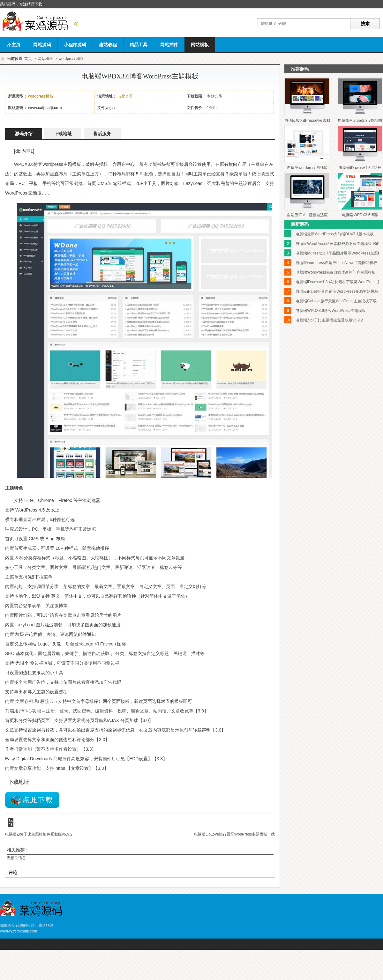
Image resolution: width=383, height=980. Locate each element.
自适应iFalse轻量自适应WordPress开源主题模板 (337, 291)
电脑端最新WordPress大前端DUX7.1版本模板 (335, 234)
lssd (32, 800)
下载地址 (63, 134)
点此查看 (125, 96)
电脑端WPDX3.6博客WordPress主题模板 (331, 311)
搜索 (365, 24)
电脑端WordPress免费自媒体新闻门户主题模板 (336, 272)
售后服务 (102, 134)
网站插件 (169, 45)
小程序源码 (75, 45)
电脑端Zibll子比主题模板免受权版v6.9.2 (39, 834)
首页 (28, 59)
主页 (13, 45)
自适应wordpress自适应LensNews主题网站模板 (336, 263)
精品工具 (139, 45)
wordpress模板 (71, 59)
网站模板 (200, 45)
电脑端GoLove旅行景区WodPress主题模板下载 (234, 834)
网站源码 (42, 45)
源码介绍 (24, 134)
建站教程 (108, 45)
